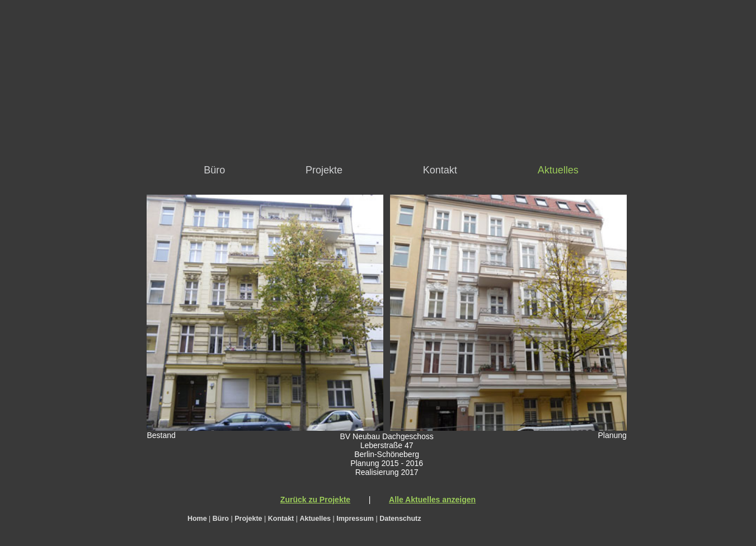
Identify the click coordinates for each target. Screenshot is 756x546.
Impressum (355, 519)
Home (197, 519)
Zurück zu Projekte (315, 500)
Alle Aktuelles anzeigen (432, 500)
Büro (214, 170)
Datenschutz (400, 519)
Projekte (324, 170)
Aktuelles (558, 170)
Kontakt (440, 170)
